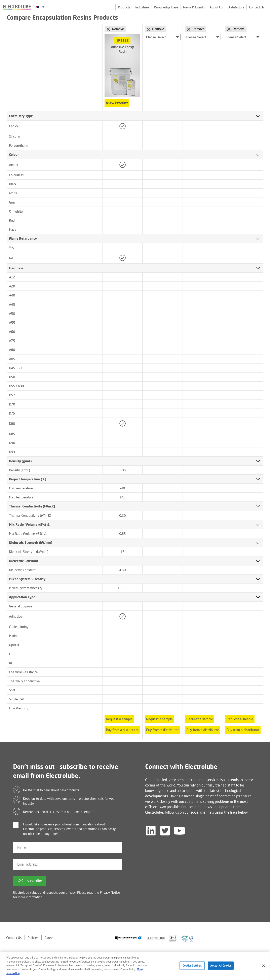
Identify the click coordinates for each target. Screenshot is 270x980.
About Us (216, 7)
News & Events (194, 7)
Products (124, 7)
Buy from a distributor (122, 730)
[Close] (264, 969)
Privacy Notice (110, 892)
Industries (142, 7)
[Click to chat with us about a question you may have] (265, 30)
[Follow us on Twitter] (165, 831)
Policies (33, 938)
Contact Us (257, 7)
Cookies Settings (192, 969)
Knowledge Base (166, 7)
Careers (50, 938)
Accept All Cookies (221, 969)
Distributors (236, 7)
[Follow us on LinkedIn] (151, 831)
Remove (115, 29)
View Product (117, 103)
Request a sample (119, 719)
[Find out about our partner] (128, 938)
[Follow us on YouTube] (179, 831)
